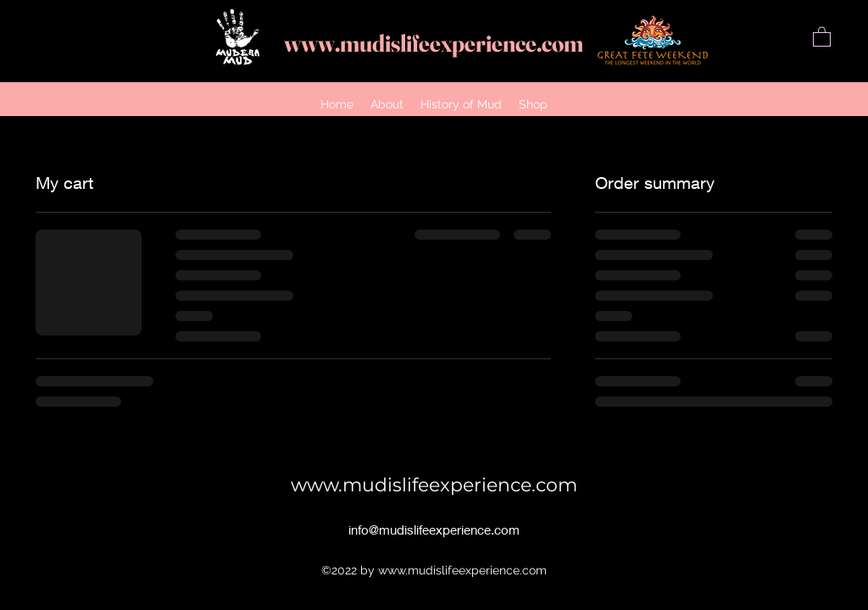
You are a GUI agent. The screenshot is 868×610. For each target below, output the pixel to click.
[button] (822, 36)
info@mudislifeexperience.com (434, 530)
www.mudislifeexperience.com (434, 43)
